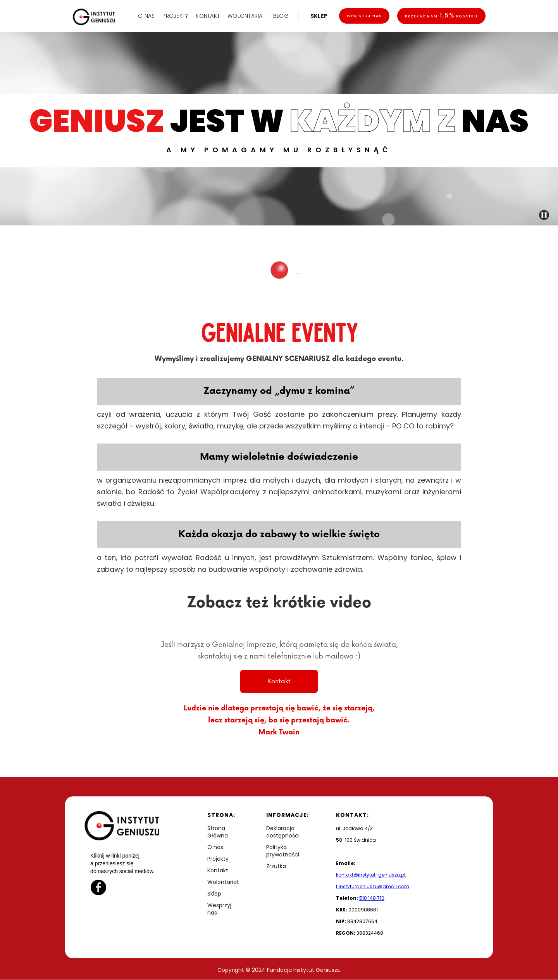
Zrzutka (276, 866)
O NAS (146, 16)
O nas (215, 847)
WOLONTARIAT (246, 16)
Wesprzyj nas (364, 16)
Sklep (214, 894)
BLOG (281, 16)
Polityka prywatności (283, 851)
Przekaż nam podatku (441, 15)
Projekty (218, 859)
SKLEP (319, 16)
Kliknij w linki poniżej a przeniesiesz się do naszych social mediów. (122, 863)
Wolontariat (223, 882)
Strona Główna (218, 832)
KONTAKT (208, 16)
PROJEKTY (175, 16)
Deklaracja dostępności (283, 832)
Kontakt (279, 681)
